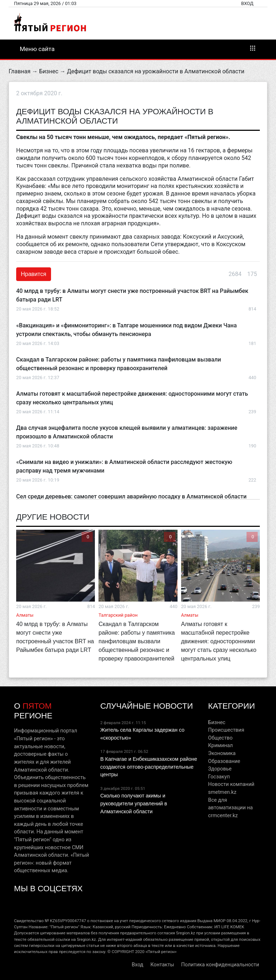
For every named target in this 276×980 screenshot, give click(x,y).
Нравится (34, 274)
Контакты (162, 965)
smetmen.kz (222, 792)
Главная (20, 71)
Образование (224, 761)
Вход (247, 3)
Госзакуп (219, 777)
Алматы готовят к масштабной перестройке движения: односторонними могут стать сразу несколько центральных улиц (219, 641)
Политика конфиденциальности (220, 965)
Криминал (220, 746)
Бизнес (49, 71)
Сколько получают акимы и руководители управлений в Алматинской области (134, 803)
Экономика (222, 753)
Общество (220, 738)
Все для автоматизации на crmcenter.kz (230, 808)
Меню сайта (138, 49)
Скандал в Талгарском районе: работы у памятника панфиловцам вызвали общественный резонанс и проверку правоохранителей (137, 641)
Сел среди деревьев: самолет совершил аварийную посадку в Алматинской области (131, 496)
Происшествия (226, 730)
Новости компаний (231, 784)
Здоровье (220, 769)
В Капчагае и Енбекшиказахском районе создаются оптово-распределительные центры (149, 767)
